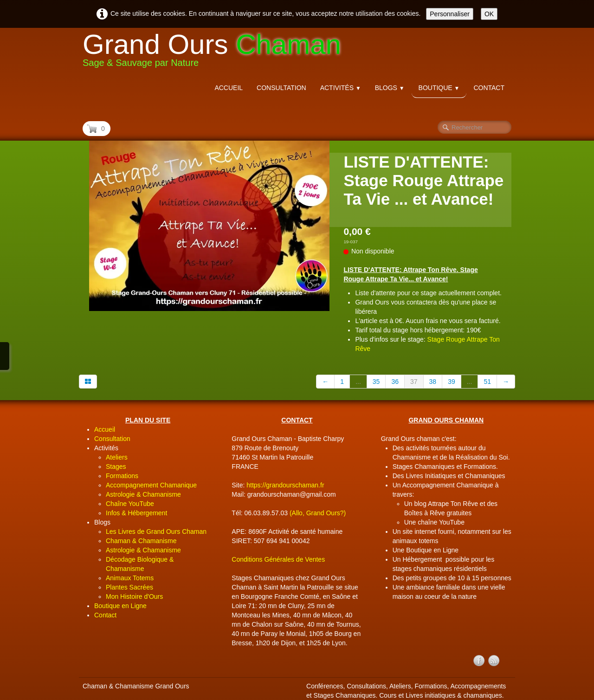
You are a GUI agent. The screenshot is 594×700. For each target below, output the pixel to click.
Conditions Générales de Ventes (278, 559)
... (358, 382)
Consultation (281, 88)
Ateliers (117, 457)
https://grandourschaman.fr (285, 485)
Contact (489, 88)
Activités (341, 88)
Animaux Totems (130, 578)
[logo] (215, 52)
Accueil (229, 88)
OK (489, 14)
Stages (116, 467)
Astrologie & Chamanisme (143, 494)
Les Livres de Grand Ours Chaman (156, 531)
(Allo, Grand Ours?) (318, 513)
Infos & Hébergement (136, 513)
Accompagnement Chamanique (151, 485)
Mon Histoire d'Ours (134, 596)
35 (376, 382)
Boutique (439, 88)
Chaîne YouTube (130, 504)
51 (487, 382)
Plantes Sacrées (129, 587)
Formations (122, 476)
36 (395, 382)
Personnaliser (450, 14)
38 (433, 382)
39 (452, 382)
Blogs (390, 88)
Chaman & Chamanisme (141, 541)
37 (414, 382)
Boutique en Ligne (120, 606)
